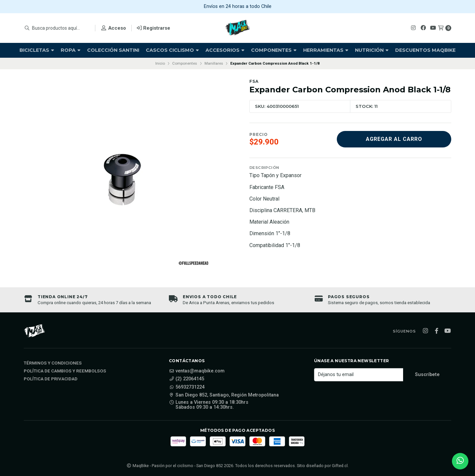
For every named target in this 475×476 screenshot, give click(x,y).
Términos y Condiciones (53, 363)
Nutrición (372, 50)
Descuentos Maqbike (425, 50)
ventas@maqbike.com (197, 371)
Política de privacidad (51, 379)
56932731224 (187, 387)
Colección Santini (113, 50)
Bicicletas (37, 50)
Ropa (71, 50)
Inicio (160, 63)
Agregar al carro (394, 139)
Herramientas (326, 50)
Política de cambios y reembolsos (65, 371)
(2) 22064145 (187, 379)
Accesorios (225, 50)
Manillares (214, 63)
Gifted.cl (340, 466)
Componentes (274, 50)
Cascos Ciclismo (172, 50)
